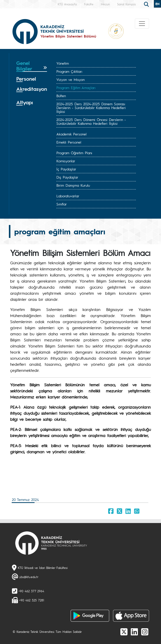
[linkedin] (134, 632)
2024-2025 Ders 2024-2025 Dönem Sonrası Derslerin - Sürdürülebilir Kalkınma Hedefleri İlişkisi (91, 108)
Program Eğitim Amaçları (76, 88)
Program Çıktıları (69, 71)
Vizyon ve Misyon (70, 79)
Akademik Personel (71, 134)
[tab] (32, 66)
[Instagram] (145, 632)
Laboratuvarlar (68, 196)
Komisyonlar (66, 161)
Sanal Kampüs (126, 4)
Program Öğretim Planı (74, 153)
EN (157, 4)
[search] (147, 4)
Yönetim (63, 63)
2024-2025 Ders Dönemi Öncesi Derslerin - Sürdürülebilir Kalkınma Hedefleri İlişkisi (91, 121)
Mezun (105, 4)
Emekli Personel (69, 142)
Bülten (61, 96)
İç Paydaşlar (66, 169)
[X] (124, 632)
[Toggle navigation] (142, 24)
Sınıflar (62, 204)
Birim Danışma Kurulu (73, 185)
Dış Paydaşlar (67, 177)
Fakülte (89, 4)
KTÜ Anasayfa (67, 4)
